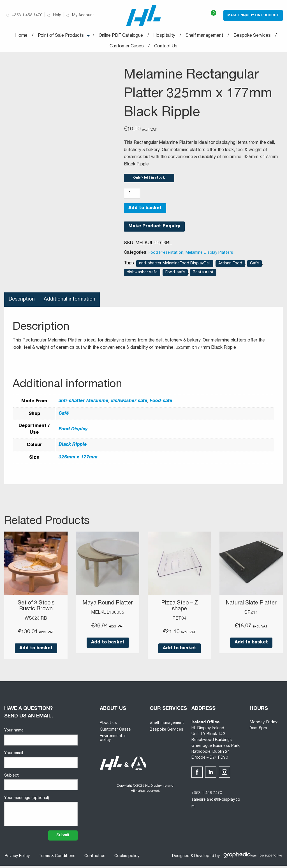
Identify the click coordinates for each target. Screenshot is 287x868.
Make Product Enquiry (154, 229)
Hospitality (164, 36)
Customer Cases (127, 47)
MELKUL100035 (108, 615)
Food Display (73, 432)
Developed (204, 858)
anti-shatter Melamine (84, 404)
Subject (41, 784)
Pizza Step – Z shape (180, 609)
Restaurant (203, 275)
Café (254, 266)
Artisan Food (230, 266)
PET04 (179, 621)
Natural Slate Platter (251, 609)
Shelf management (204, 36)
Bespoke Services (252, 36)
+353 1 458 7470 (207, 795)
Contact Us (166, 47)
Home (21, 36)
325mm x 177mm (78, 460)
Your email (41, 762)
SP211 (251, 621)
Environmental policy (113, 740)
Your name (41, 739)
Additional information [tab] (70, 302)
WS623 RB (36, 621)
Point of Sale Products (61, 36)
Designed (181, 858)
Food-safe (175, 275)
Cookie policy (126, 858)
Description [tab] (22, 302)
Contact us (94, 858)
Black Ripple (73, 447)
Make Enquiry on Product (253, 15)
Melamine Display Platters (209, 255)
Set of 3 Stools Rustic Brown (36, 609)
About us (108, 725)
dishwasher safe (142, 275)
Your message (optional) (41, 813)
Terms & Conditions (56, 858)
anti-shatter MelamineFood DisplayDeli (175, 266)
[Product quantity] (132, 196)
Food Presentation (166, 255)
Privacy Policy (17, 858)
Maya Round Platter (108, 606)
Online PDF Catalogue (121, 36)
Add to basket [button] (36, 650)
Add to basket (145, 211)
